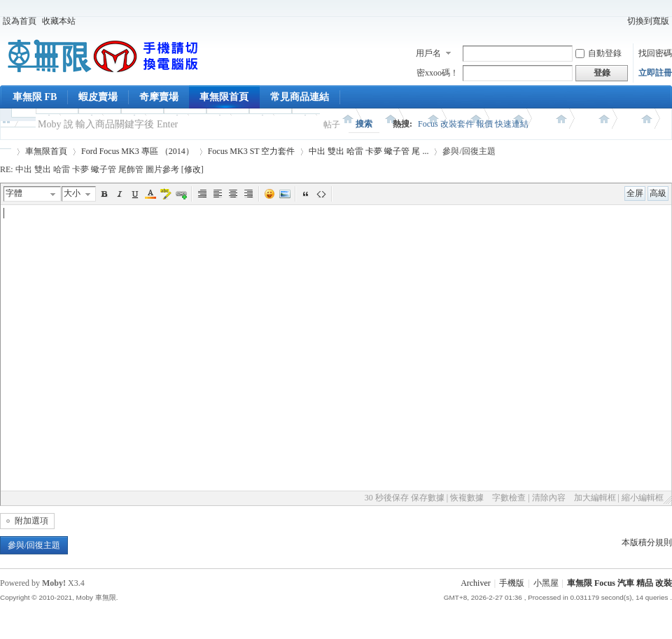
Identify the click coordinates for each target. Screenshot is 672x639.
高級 (658, 193)
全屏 (635, 193)
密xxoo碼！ (437, 73)
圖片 (285, 194)
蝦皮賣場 (98, 97)
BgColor (166, 194)
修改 (192, 169)
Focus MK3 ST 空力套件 (252, 151)
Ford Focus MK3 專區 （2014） (138, 151)
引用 (306, 194)
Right (248, 194)
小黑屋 (546, 583)
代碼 (321, 194)
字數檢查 (509, 498)
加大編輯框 (595, 498)
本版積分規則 (647, 542)
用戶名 (428, 53)
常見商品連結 (300, 97)
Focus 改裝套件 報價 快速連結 (473, 124)
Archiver (476, 583)
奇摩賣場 (159, 97)
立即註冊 (655, 73)
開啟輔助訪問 (618, 21)
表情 (269, 194)
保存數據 (428, 498)
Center (233, 194)
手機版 (512, 583)
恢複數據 (467, 498)
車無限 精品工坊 (6, 152)
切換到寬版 (648, 21)
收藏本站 (59, 21)
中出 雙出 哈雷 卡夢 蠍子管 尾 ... (369, 151)
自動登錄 (598, 53)
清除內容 (549, 498)
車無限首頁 (224, 97)
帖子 (332, 125)
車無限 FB (35, 97)
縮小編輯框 (643, 498)
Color (150, 194)
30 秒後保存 (387, 498)
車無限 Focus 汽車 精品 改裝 (619, 583)
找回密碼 (655, 53)
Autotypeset (202, 194)
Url (181, 194)
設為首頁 (20, 21)
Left (218, 194)
